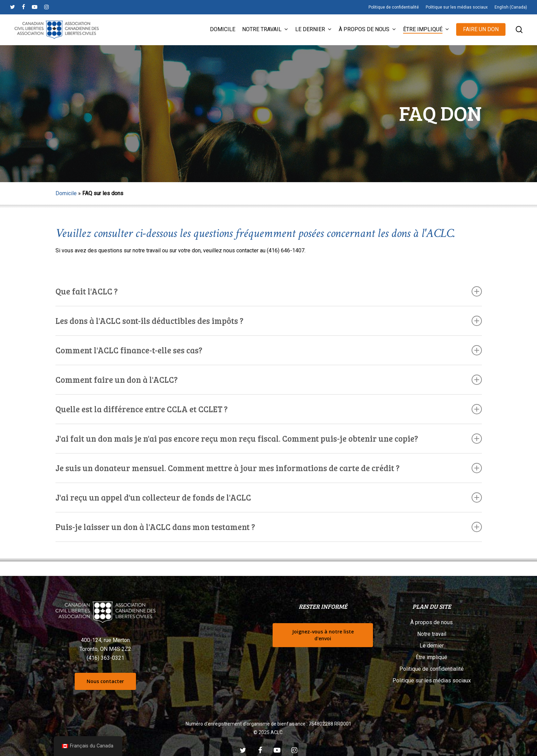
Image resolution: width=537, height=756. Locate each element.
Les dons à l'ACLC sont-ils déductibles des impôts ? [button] (269, 321)
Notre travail (432, 634)
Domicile (66, 193)
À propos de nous (432, 622)
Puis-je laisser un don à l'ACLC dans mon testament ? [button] (269, 527)
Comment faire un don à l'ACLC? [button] (269, 380)
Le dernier (432, 646)
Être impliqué (432, 657)
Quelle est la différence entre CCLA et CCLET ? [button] (269, 409)
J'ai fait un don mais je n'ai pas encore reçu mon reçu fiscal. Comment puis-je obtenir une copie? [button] (269, 438)
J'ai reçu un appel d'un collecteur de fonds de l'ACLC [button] (269, 497)
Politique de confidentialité (432, 669)
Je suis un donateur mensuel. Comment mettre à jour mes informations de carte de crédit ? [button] (269, 468)
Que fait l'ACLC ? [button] (269, 291)
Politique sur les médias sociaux (432, 681)
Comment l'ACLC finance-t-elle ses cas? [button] (269, 350)
